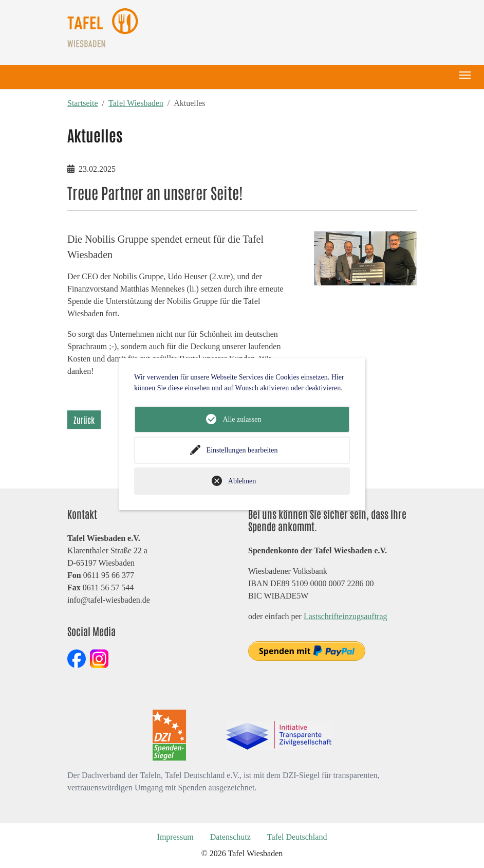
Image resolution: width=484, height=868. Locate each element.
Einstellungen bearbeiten (242, 450)
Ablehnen (242, 481)
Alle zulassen (242, 419)
